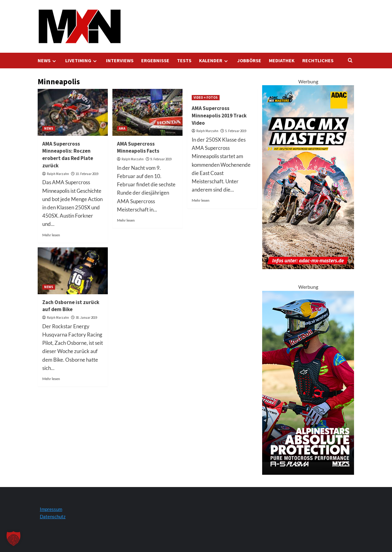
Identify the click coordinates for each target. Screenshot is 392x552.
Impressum (51, 509)
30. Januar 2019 (86, 318)
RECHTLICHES (318, 60)
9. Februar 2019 (161, 159)
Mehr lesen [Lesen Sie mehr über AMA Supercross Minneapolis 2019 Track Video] (201, 200)
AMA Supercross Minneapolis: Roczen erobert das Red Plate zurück (68, 155)
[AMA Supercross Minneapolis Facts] (147, 112)
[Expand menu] (54, 61)
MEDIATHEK (282, 60)
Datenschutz (53, 516)
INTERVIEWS (120, 60)
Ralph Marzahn (58, 174)
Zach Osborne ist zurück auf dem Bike (71, 306)
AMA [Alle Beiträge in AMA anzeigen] (122, 128)
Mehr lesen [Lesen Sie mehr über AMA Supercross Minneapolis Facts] (126, 220)
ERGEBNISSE (155, 60)
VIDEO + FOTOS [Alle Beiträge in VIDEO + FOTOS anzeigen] (206, 97)
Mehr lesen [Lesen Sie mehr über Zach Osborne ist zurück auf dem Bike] (51, 379)
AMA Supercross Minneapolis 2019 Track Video (219, 116)
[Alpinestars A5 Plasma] (308, 382)
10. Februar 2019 (87, 174)
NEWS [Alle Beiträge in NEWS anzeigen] (49, 128)
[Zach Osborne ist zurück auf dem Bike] (73, 271)
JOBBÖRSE (249, 60)
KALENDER (214, 61)
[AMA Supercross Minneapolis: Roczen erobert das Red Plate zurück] (73, 112)
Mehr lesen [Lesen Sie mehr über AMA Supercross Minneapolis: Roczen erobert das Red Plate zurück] (51, 235)
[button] (13, 539)
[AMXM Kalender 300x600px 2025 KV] (308, 176)
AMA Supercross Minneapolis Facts (138, 147)
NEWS (48, 61)
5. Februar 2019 (236, 131)
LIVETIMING (82, 61)
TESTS (184, 60)
